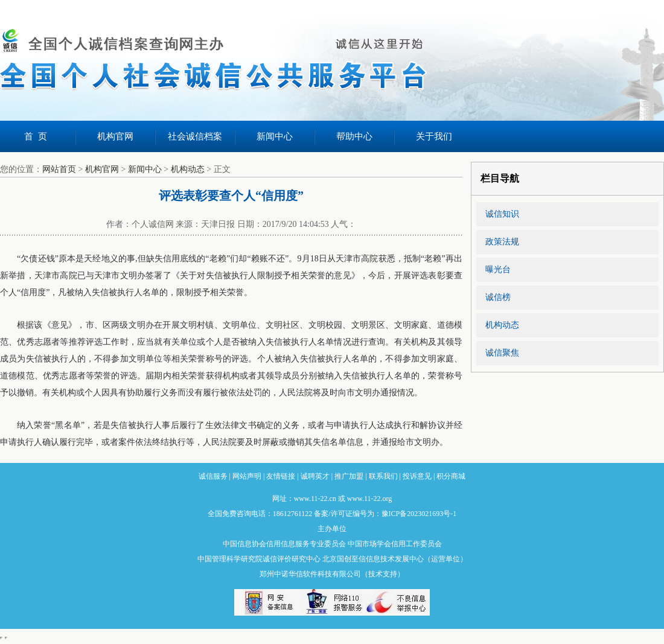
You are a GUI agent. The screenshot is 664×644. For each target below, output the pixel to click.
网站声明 (247, 476)
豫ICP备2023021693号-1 (419, 514)
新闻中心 (275, 136)
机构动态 (188, 169)
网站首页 (59, 169)
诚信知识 (502, 214)
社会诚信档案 (195, 136)
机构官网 (115, 136)
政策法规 (502, 242)
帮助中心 (354, 136)
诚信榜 (498, 297)
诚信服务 (213, 476)
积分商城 (451, 476)
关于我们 (434, 136)
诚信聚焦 (502, 353)
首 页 (36, 136)
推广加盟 (349, 476)
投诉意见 (417, 476)
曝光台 (498, 269)
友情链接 (281, 476)
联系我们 (383, 476)
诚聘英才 (315, 476)
